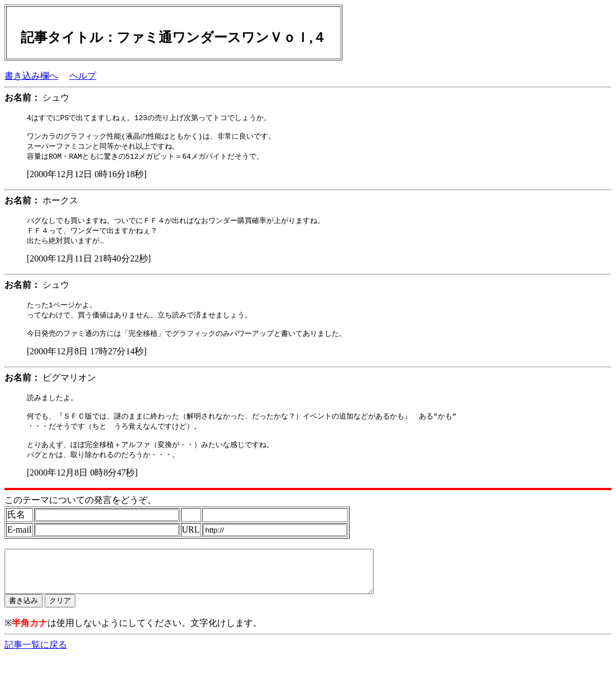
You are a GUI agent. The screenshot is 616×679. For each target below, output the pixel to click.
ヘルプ (83, 76)
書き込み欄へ (31, 76)
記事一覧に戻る (36, 668)
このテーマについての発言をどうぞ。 (80, 515)
